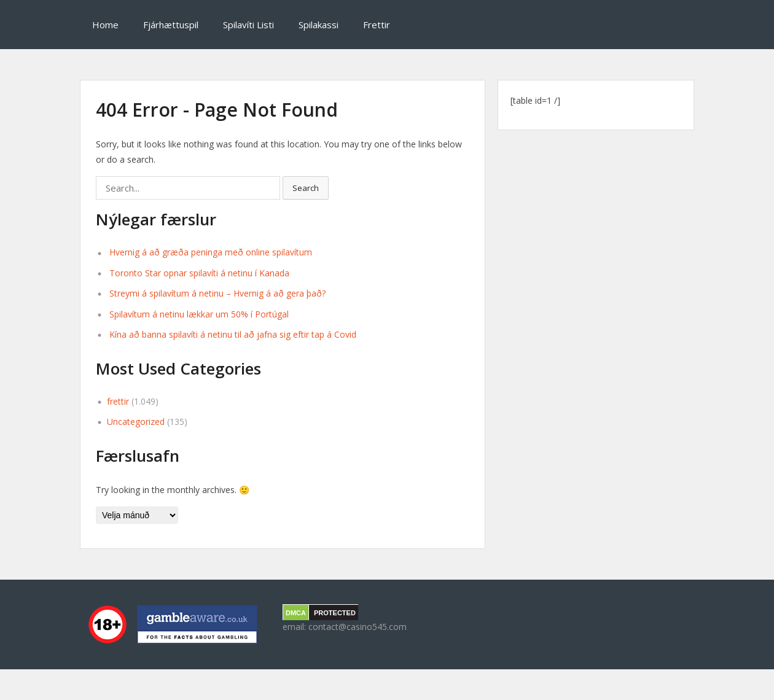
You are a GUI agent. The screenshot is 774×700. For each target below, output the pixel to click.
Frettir (377, 25)
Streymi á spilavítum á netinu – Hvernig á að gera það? (217, 293)
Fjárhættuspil (171, 25)
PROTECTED (335, 613)
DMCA (296, 613)
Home (105, 25)
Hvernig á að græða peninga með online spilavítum (211, 252)
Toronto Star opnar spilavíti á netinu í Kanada (199, 273)
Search (306, 188)
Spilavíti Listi (248, 25)
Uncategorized (136, 422)
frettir (118, 401)
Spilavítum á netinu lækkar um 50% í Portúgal (199, 314)
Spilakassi (319, 25)
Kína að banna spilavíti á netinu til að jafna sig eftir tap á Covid (233, 334)
